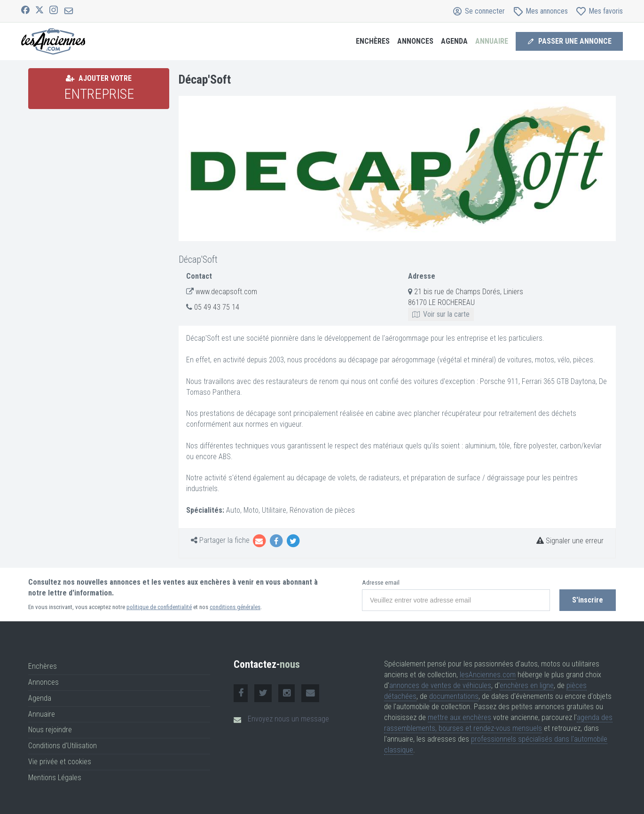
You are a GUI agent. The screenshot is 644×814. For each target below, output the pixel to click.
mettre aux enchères (459, 717)
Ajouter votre (99, 88)
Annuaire (492, 41)
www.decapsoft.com (226, 292)
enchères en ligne (527, 685)
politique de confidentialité (159, 607)
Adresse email (381, 583)
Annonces (415, 41)
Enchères (373, 41)
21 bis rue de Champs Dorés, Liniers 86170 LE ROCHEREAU (466, 303)
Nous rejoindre (50, 730)
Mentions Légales (55, 778)
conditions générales (235, 607)
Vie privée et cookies (60, 762)
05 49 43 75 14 (217, 307)
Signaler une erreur (570, 541)
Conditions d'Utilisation (63, 746)
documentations (454, 696)
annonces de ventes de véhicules (440, 685)
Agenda (454, 41)
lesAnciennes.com (488, 675)
